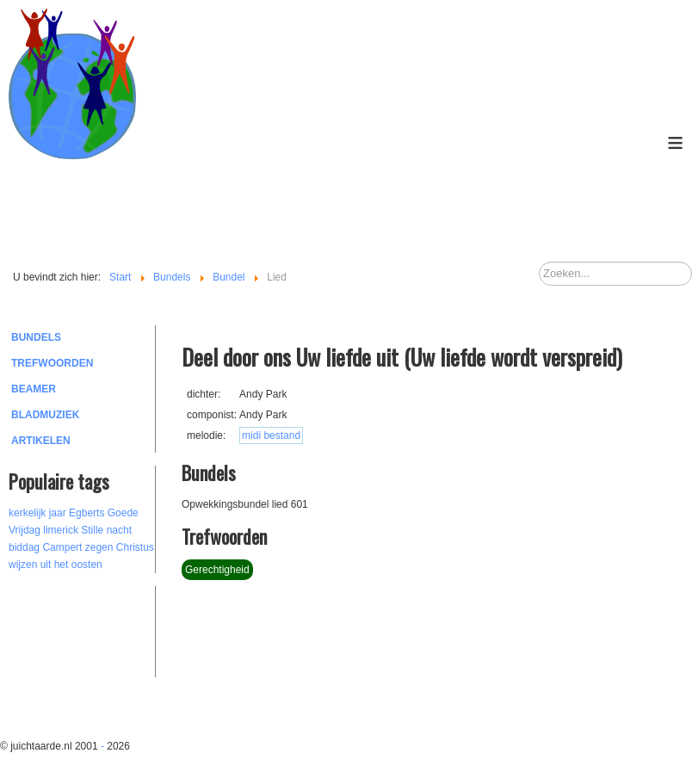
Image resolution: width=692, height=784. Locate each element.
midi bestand (271, 435)
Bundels (36, 337)
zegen (99, 547)
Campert (62, 547)
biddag (24, 547)
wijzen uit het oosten (56, 565)
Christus (135, 547)
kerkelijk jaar (37, 513)
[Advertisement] (103, 629)
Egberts (86, 513)
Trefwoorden (52, 363)
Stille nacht (106, 530)
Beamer (34, 389)
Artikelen (41, 441)
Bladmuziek (45, 415)
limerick (61, 530)
